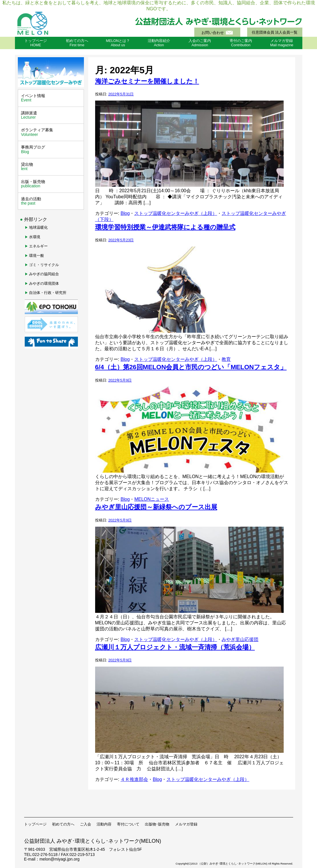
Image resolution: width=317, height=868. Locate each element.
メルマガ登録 (186, 824)
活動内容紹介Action (159, 43)
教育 (226, 359)
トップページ (35, 824)
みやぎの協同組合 (44, 274)
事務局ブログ (51, 149)
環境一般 (36, 256)
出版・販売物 (51, 184)
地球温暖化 (38, 227)
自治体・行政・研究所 (48, 293)
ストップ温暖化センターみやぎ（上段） (176, 213)
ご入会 (86, 824)
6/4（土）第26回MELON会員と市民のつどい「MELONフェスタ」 (191, 367)
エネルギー (38, 246)
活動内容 (104, 824)
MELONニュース (152, 499)
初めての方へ (63, 824)
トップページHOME (36, 43)
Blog (125, 213)
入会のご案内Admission (200, 43)
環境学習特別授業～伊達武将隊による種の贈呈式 (165, 227)
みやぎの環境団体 (44, 283)
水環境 (35, 237)
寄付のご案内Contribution (241, 43)
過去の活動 (51, 201)
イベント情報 (51, 98)
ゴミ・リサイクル (44, 265)
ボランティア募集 (51, 132)
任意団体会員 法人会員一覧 (275, 32)
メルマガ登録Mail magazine (282, 43)
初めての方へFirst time (77, 43)
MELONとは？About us (118, 43)
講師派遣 (51, 115)
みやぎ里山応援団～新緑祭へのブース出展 (156, 507)
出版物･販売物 (157, 824)
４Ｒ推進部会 (134, 779)
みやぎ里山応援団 (240, 639)
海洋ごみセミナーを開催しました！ (147, 81)
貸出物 (51, 167)
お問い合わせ (213, 33)
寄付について (128, 824)
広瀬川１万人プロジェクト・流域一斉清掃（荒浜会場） (175, 647)
